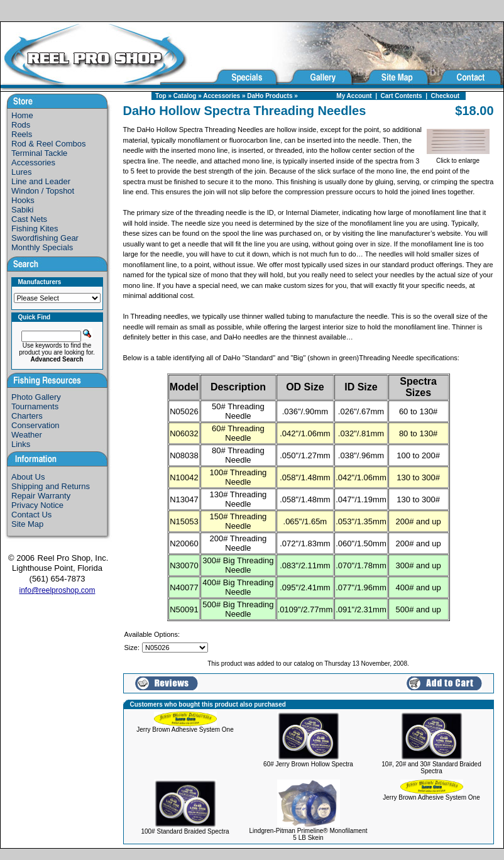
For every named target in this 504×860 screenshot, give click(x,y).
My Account (354, 96)
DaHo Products (270, 96)
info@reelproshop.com (58, 590)
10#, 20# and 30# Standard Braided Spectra (431, 768)
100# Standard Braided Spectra (185, 831)
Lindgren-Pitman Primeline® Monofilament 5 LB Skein (309, 834)
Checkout (446, 96)
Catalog (185, 96)
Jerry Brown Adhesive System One (185, 730)
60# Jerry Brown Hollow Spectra (308, 764)
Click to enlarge (458, 158)
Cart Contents (402, 96)
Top (161, 96)
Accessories (222, 96)
